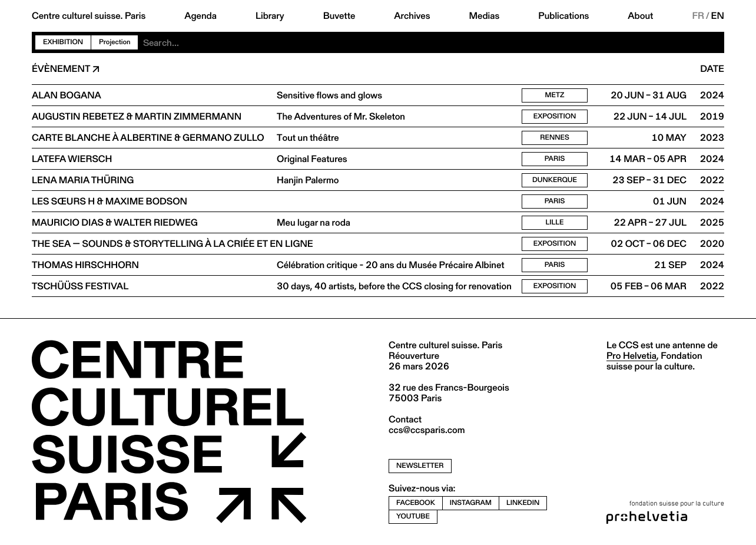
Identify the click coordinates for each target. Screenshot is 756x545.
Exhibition (63, 42)
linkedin (523, 503)
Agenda (200, 16)
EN (718, 16)
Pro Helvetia (631, 356)
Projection (115, 42)
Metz (555, 95)
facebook (416, 503)
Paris (555, 159)
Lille (554, 222)
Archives (412, 16)
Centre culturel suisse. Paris (89, 16)
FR (698, 16)
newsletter (420, 466)
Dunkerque (555, 180)
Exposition (555, 116)
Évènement (61, 69)
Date (712, 69)
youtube (413, 516)
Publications (563, 16)
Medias (485, 16)
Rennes (555, 138)
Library (270, 16)
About (640, 16)
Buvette (339, 16)
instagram (471, 503)
